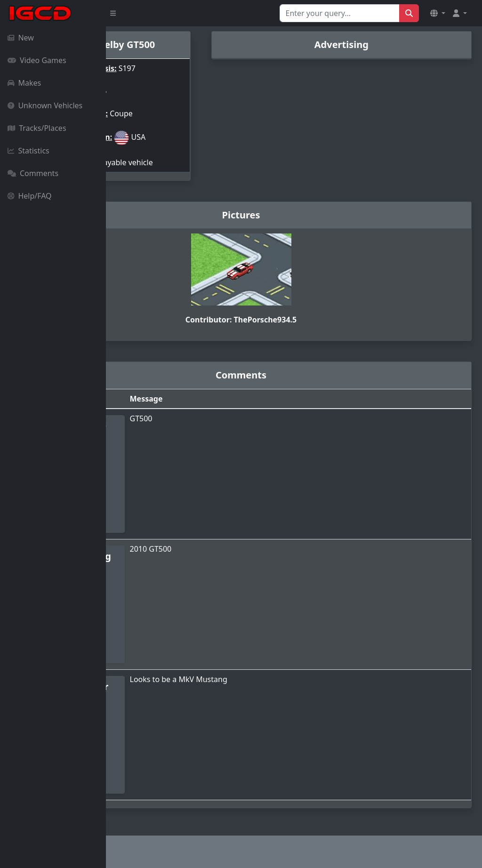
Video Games (37, 60)
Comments (33, 173)
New (21, 38)
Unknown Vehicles (45, 105)
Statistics (28, 151)
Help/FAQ (30, 196)
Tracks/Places (37, 128)
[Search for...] (340, 13)
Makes (24, 83)
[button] (438, 13)
